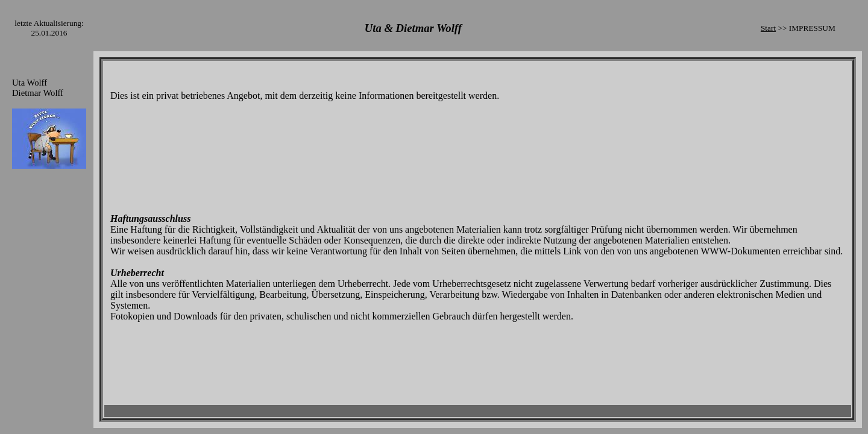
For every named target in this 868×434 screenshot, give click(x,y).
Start (768, 28)
